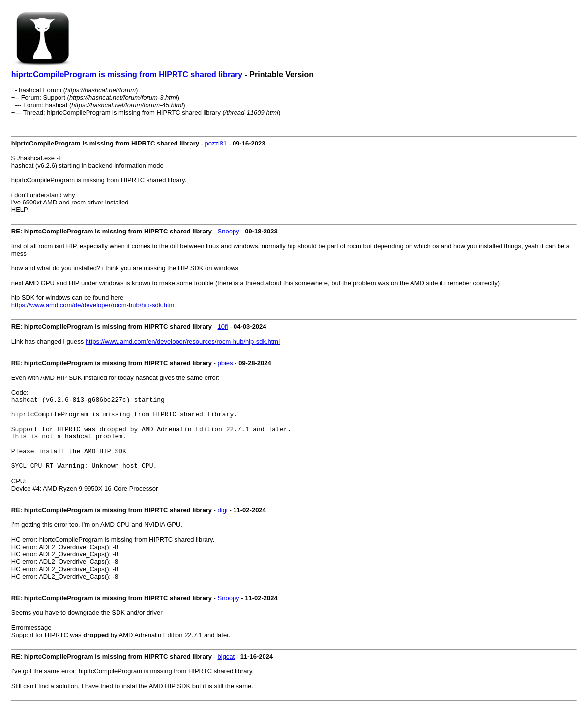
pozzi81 (216, 143)
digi (223, 525)
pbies (225, 363)
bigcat (226, 671)
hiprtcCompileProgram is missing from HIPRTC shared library (127, 74)
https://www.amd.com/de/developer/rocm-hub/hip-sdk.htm (93, 305)
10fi (223, 327)
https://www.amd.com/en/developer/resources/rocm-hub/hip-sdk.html (183, 341)
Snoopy (229, 231)
